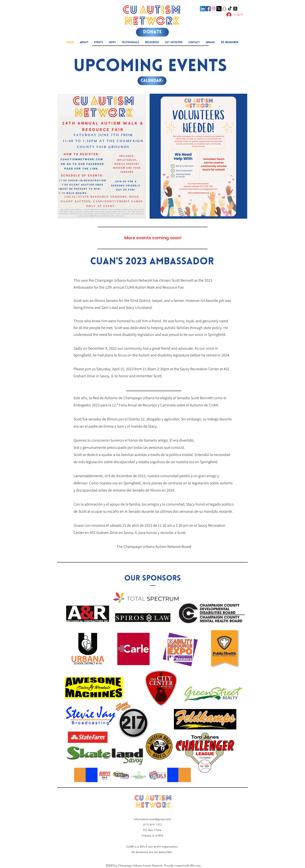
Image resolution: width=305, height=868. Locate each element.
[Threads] (235, 9)
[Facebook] (208, 9)
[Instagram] (213, 9)
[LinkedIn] (203, 9)
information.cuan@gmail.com (152, 819)
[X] (219, 9)
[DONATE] (152, 32)
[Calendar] (152, 81)
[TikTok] (230, 9)
